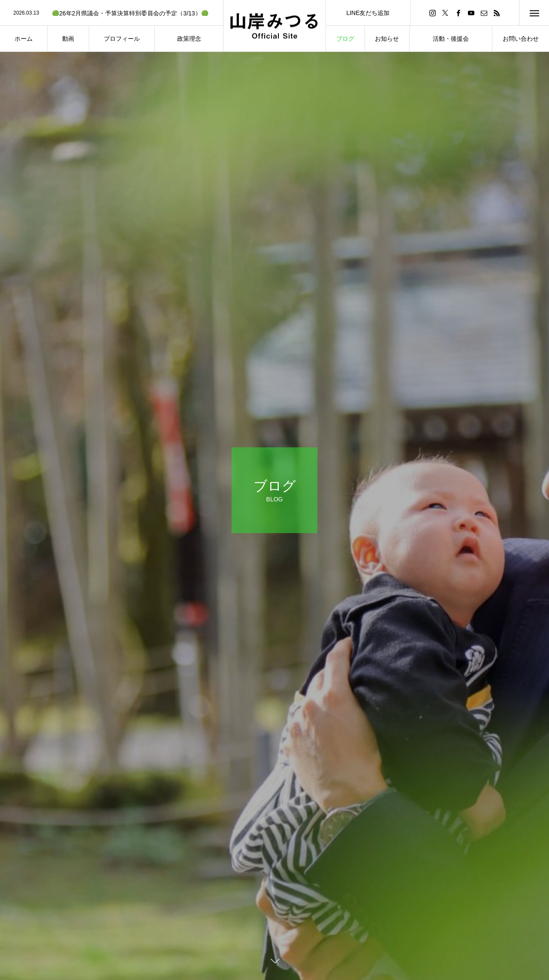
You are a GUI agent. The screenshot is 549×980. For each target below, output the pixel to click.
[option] (112, 13)
